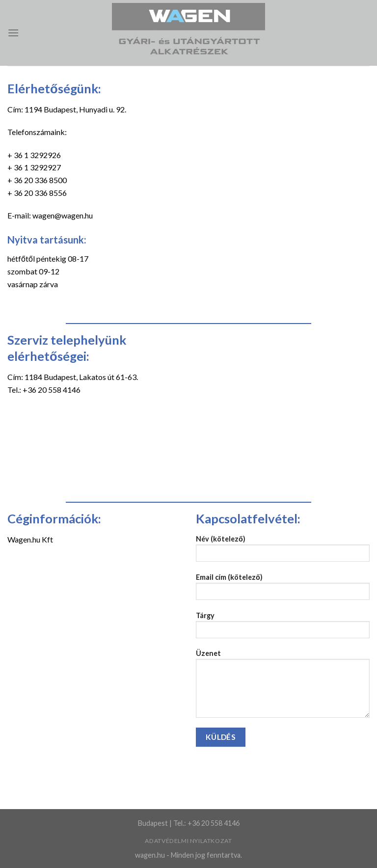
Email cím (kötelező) (283, 590)
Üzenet (283, 687)
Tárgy (283, 628)
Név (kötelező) (283, 552)
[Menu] (13, 33)
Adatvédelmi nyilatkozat (188, 841)
